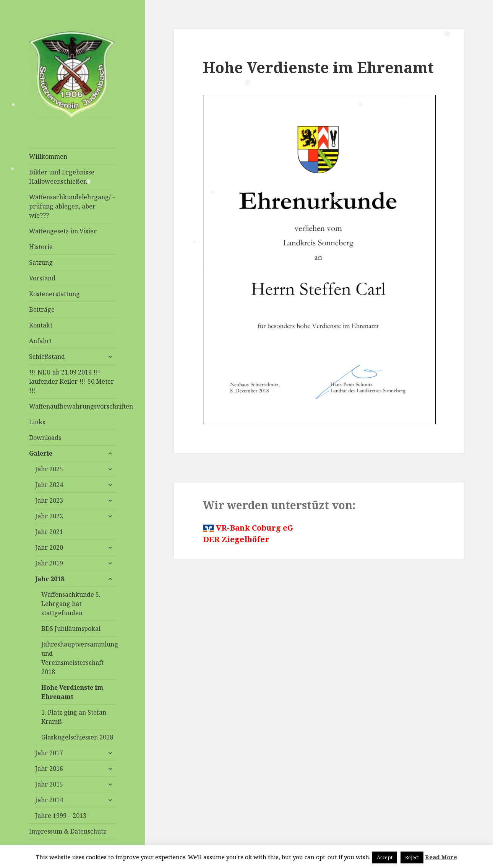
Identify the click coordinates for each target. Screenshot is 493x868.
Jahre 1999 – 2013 (61, 816)
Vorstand (42, 278)
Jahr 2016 (49, 769)
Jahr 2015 (49, 784)
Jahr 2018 (50, 579)
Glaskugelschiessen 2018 (77, 737)
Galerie (41, 453)
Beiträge (42, 309)
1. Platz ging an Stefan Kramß (74, 717)
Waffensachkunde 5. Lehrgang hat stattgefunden (71, 604)
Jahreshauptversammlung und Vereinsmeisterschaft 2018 (79, 658)
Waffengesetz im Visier (63, 231)
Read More (441, 857)
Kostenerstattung (54, 294)
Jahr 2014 (49, 800)
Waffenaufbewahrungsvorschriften (73, 406)
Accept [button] (385, 857)
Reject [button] (412, 857)
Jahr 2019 (49, 563)
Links (37, 422)
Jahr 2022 (49, 516)
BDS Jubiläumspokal (71, 629)
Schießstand (47, 357)
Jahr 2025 (49, 469)
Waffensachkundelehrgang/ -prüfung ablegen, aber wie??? (72, 206)
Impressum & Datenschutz (68, 831)
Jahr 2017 (49, 753)
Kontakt (41, 325)
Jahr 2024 (49, 485)
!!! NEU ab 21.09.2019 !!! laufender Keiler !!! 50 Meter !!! (71, 381)
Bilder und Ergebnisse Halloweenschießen (62, 177)
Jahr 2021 (49, 532)
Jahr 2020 (49, 547)
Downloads (45, 438)
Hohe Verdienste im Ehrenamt (72, 692)
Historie (41, 247)
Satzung (41, 262)
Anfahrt (41, 341)
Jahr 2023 (49, 500)
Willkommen (48, 156)
